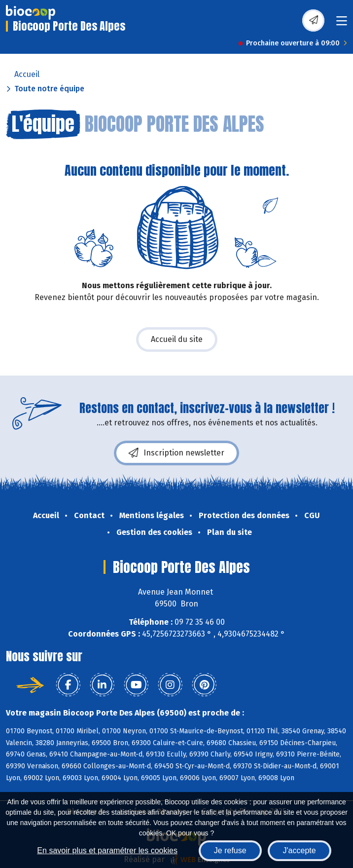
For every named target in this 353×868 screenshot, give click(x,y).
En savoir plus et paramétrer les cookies (107, 850)
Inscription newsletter (176, 453)
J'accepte (300, 850)
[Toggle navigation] (342, 24)
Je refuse (230, 850)
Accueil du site (177, 339)
